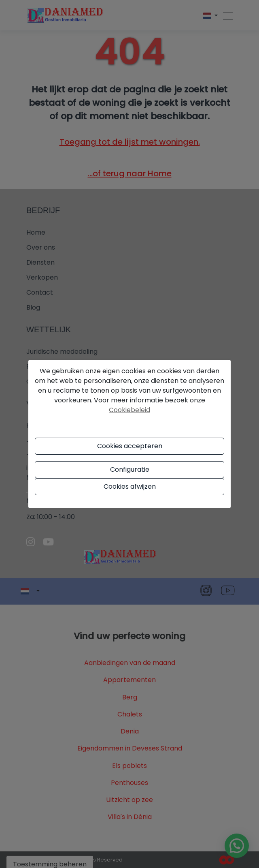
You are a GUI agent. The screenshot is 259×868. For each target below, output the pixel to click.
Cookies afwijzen (130, 486)
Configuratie (130, 469)
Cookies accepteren (130, 446)
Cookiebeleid (129, 410)
